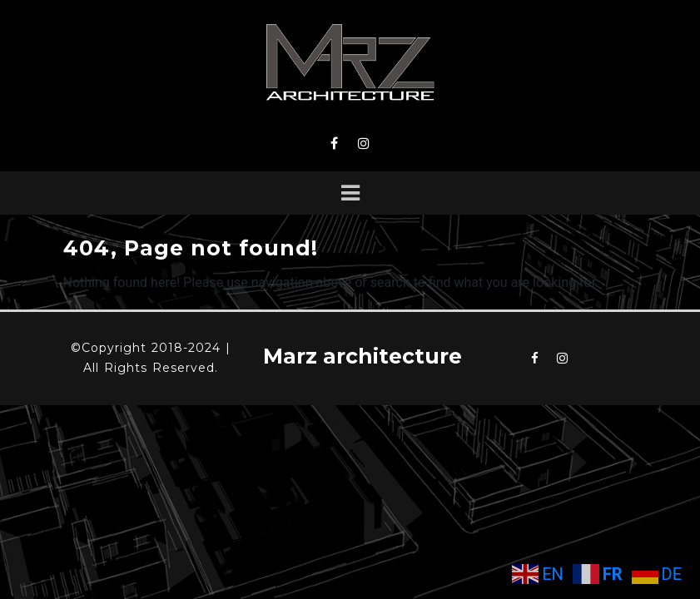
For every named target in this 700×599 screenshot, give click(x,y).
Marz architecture (362, 356)
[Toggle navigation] (350, 193)
